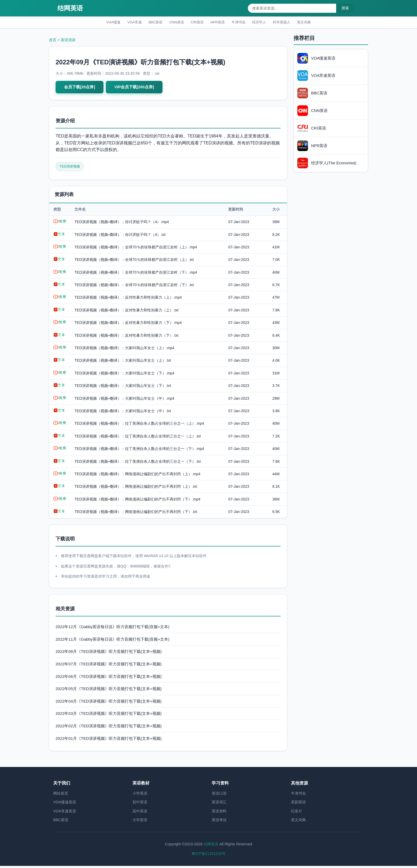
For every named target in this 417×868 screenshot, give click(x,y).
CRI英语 (195, 23)
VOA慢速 (101, 23)
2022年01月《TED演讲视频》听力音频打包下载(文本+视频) (109, 740)
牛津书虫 (242, 23)
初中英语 (140, 804)
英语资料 (219, 813)
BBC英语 (149, 23)
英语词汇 (219, 804)
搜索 (345, 8)
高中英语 (140, 813)
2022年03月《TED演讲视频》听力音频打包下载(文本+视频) (109, 716)
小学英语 (140, 795)
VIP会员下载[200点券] (138, 88)
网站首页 (61, 795)
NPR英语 (219, 23)
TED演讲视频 (71, 168)
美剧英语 (298, 804)
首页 (53, 41)
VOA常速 (125, 23)
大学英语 (140, 822)
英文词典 (316, 23)
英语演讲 (68, 41)
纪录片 (297, 813)
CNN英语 (172, 23)
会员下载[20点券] (81, 88)
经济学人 (266, 23)
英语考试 (219, 822)
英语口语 (219, 795)
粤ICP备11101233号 (208, 856)
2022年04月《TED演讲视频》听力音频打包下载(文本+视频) (109, 703)
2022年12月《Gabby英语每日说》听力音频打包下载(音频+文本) (112, 629)
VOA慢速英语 (65, 804)
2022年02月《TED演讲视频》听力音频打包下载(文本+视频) (109, 728)
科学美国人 (291, 23)
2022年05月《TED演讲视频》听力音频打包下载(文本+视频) (109, 691)
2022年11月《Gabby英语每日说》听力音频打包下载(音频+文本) (112, 641)
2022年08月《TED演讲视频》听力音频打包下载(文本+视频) (109, 654)
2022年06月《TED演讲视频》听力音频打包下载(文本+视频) (109, 679)
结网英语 (70, 8)
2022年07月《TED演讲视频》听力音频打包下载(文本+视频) (109, 666)
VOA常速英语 (65, 813)
